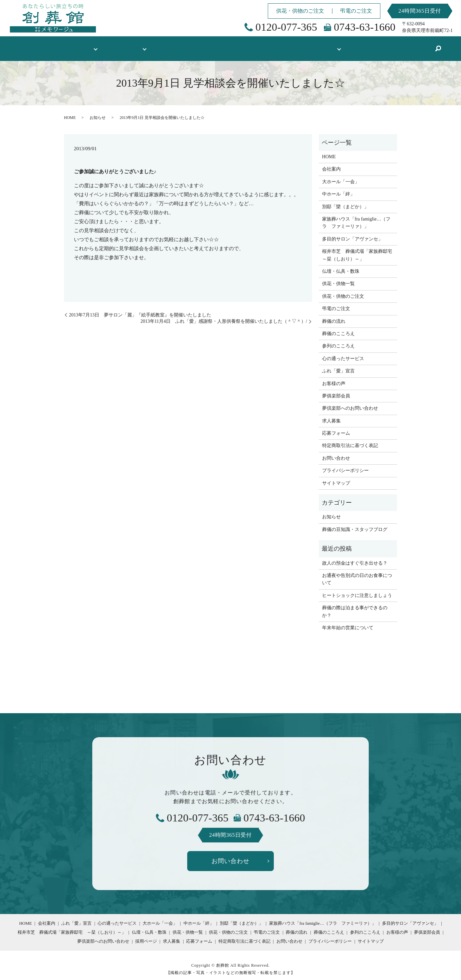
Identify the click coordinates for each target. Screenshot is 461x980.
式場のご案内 (137, 45)
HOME (51, 45)
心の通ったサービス (343, 352)
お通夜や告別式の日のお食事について (357, 573)
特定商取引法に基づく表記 (350, 439)
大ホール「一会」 (341, 175)
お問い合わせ (336, 452)
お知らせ (98, 111)
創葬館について (87, 45)
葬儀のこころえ (338, 327)
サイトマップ (336, 477)
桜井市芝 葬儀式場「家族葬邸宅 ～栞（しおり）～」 (358, 249)
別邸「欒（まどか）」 (345, 200)
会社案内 (331, 163)
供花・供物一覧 (237, 45)
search (418, 46)
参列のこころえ (338, 340)
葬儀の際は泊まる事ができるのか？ (355, 605)
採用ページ (146, 935)
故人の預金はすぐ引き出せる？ (355, 557)
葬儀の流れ (334, 315)
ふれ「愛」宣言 (338, 365)
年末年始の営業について (348, 621)
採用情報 (311, 45)
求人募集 (331, 415)
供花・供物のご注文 (300, 11)
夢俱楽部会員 (336, 390)
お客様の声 (278, 45)
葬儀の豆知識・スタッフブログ (373, 45)
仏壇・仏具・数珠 (189, 45)
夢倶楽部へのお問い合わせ (350, 402)
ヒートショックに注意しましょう (357, 589)
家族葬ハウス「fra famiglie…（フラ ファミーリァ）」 (356, 216)
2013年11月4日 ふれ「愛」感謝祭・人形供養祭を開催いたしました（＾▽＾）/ (224, 315)
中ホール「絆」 (338, 188)
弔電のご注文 (356, 11)
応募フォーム (336, 427)
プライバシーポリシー (345, 464)
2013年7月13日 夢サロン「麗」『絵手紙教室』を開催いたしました (140, 309)
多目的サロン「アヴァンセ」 (352, 233)
